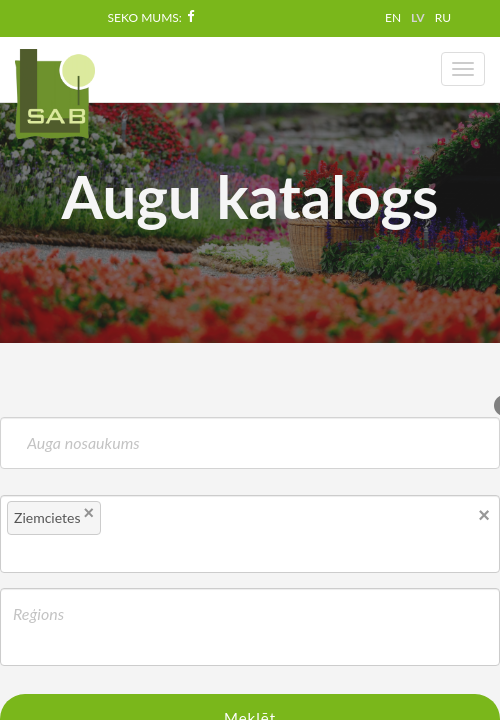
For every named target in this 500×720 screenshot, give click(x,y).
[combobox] (250, 534)
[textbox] (141, 521)
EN (393, 17)
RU (443, 17)
